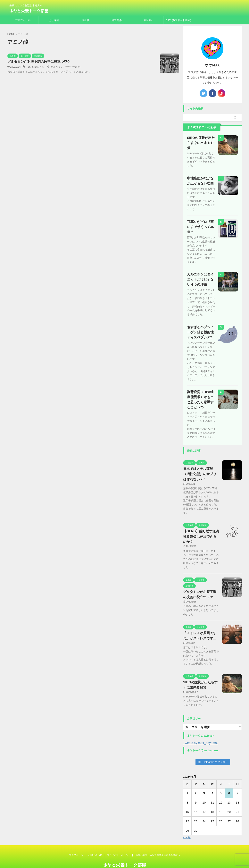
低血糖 (85, 20)
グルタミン (55, 67)
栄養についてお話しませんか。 (125, 857)
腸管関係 (117, 20)
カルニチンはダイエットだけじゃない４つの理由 (201, 266)
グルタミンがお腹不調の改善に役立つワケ (37, 62)
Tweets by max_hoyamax (201, 729)
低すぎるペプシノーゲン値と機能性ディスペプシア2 (201, 318)
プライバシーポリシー (119, 841)
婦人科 (148, 20)
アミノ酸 (44, 67)
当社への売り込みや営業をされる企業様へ (158, 841)
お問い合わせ (95, 841)
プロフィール (23, 20)
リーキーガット (71, 67)
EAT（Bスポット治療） (179, 20)
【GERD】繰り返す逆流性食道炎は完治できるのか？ (200, 523)
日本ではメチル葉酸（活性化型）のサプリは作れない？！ (200, 460)
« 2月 (187, 823)
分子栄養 (54, 20)
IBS (29, 67)
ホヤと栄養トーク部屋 (29, 11)
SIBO (35, 67)
